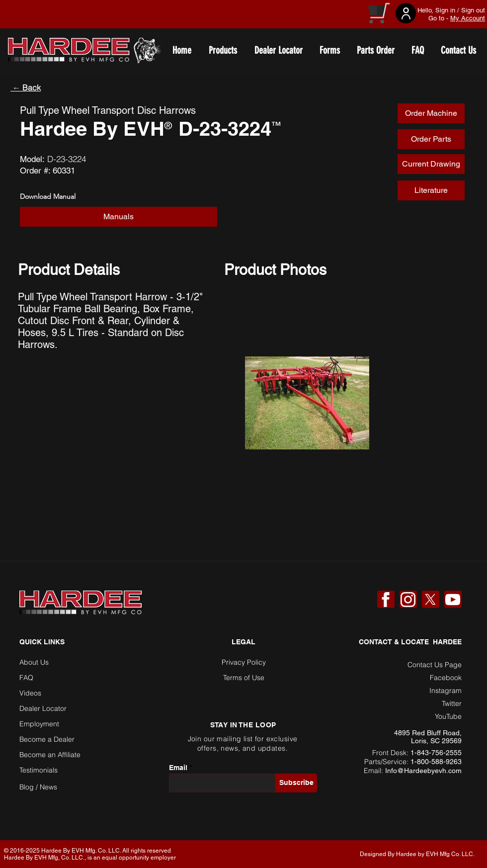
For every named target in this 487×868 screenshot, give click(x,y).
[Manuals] (119, 217)
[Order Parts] (431, 139)
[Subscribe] (296, 783)
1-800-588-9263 (436, 762)
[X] (430, 600)
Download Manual (48, 196)
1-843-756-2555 (436, 753)
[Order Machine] (431, 113)
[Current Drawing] (431, 164)
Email (178, 768)
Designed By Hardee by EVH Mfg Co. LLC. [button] (417, 854)
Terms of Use (244, 678)
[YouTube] (453, 600)
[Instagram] (408, 600)
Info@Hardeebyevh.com (423, 771)
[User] (406, 13)
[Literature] (431, 190)
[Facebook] (386, 600)
